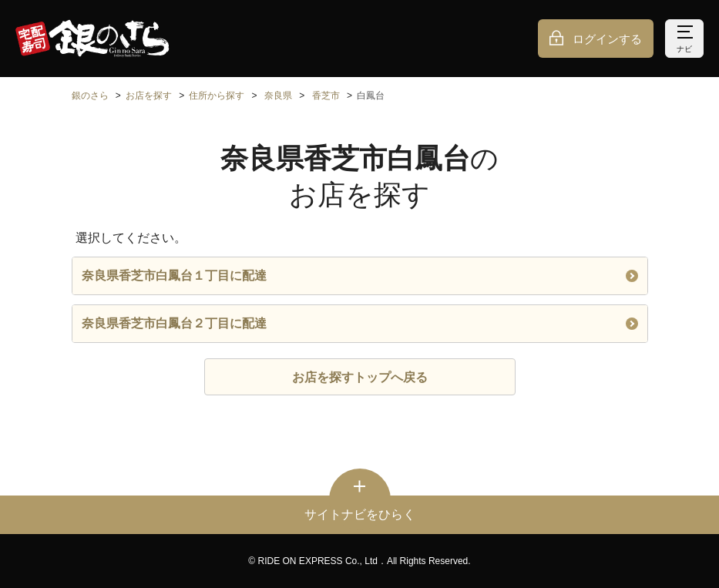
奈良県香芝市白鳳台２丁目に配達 (360, 323)
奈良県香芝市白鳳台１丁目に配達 (360, 276)
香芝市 (326, 96)
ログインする (607, 39)
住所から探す (217, 96)
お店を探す (149, 96)
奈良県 (278, 96)
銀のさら (90, 96)
